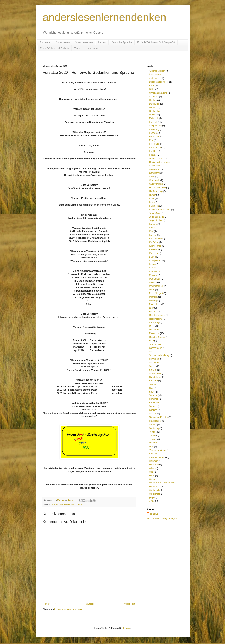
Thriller (153, 435)
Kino (151, 231)
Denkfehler (154, 104)
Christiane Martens (158, 93)
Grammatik (155, 180)
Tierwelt (153, 439)
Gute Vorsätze (57, 504)
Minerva (154, 514)
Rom (152, 341)
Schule (153, 366)
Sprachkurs (155, 403)
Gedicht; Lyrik (156, 159)
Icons (152, 199)
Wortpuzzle (155, 490)
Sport (152, 392)
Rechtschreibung (157, 315)
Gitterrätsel (155, 173)
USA (152, 446)
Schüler (153, 370)
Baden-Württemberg (159, 82)
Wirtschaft (154, 465)
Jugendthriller (156, 220)
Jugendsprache (157, 217)
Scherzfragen (156, 348)
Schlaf (152, 352)
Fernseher (154, 137)
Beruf (152, 86)
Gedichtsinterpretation (160, 162)
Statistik (153, 414)
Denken (153, 100)
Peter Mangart (156, 293)
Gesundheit (155, 169)
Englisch (153, 122)
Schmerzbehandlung (159, 355)
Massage (154, 275)
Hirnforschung (156, 191)
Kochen (153, 235)
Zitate (77, 48)
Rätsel (152, 312)
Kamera (153, 224)
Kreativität (154, 250)
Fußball (153, 155)
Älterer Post (129, 604)
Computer (154, 97)
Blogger (127, 628)
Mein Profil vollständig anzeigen (162, 519)
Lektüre (153, 264)
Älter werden (155, 75)
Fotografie (154, 144)
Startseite (45, 42)
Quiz (152, 308)
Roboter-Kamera (157, 337)
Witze (152, 476)
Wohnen (153, 479)
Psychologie (155, 304)
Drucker (153, 115)
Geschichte (155, 166)
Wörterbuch (155, 487)
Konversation (156, 239)
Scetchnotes (155, 344)
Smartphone (155, 377)
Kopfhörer (154, 242)
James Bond (155, 213)
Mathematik (155, 279)
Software (153, 381)
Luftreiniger (155, 272)
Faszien (153, 133)
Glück (152, 177)
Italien (152, 202)
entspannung (155, 126)
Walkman (154, 461)
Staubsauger (155, 421)
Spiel (152, 388)
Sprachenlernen (84, 42)
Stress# (153, 425)
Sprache (153, 395)
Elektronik (154, 118)
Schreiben (154, 359)
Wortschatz (155, 494)
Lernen (102, 42)
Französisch (155, 147)
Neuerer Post (50, 604)
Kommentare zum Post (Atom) (69, 609)
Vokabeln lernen (157, 457)
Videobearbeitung (158, 450)
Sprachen (154, 399)
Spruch (74, 504)
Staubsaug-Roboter (159, 417)
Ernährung (154, 129)
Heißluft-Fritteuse (158, 188)
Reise (152, 326)
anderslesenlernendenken (105, 17)
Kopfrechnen (155, 246)
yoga (152, 497)
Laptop (153, 257)
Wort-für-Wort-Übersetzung (162, 483)
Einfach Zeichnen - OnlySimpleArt (156, 42)
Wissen (153, 468)
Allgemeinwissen (157, 71)
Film (151, 140)
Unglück (153, 443)
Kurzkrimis (154, 253)
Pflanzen (153, 297)
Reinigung (154, 322)
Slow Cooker (155, 374)
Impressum (92, 48)
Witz (80, 504)
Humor (67, 504)
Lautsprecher (156, 261)
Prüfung (153, 301)
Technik (153, 432)
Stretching (154, 428)
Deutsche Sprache (122, 42)
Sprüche (153, 410)
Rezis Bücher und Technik (55, 48)
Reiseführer (155, 330)
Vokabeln (154, 454)
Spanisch (154, 384)
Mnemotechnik (156, 286)
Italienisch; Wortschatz (160, 209)
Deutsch (153, 107)
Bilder (152, 89)
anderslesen (155, 78)
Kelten (152, 228)
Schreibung (155, 363)
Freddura (154, 151)
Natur (152, 290)
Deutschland (155, 111)
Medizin (153, 282)
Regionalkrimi (156, 319)
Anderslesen (63, 42)
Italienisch (154, 206)
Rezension (154, 333)
